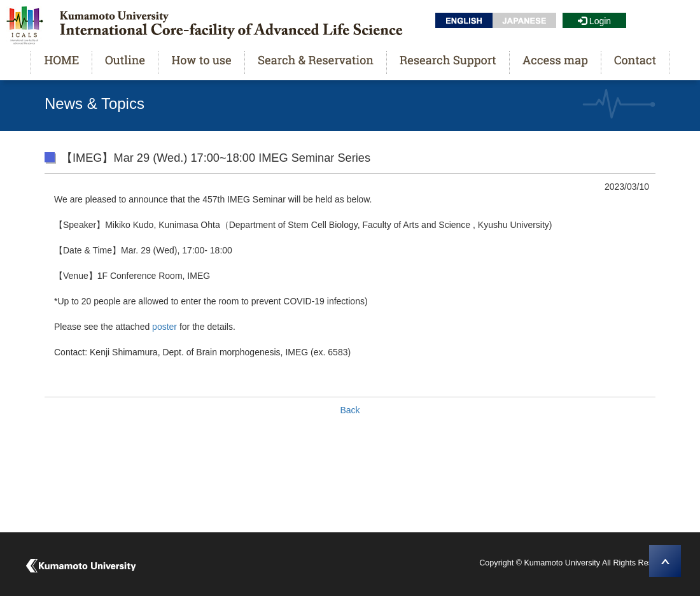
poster (164, 327)
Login (594, 21)
